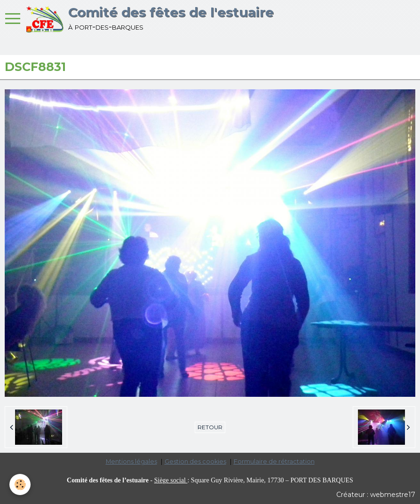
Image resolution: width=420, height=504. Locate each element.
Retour (210, 427)
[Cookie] (20, 484)
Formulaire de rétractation (274, 461)
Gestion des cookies (195, 461)
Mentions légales (131, 461)
